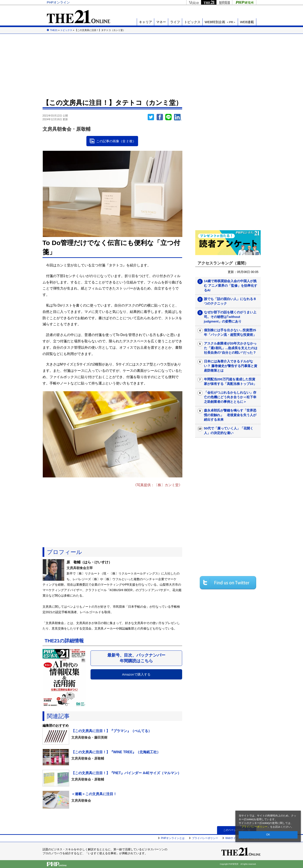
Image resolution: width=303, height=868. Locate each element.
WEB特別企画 (220, 22)
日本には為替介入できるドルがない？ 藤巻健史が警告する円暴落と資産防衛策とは (231, 366)
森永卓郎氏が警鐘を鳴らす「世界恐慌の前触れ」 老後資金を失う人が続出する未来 (230, 415)
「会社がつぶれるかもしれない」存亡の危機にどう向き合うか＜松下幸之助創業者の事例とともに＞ (230, 397)
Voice (194, 2)
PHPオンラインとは (173, 838)
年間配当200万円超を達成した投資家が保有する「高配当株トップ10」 (230, 381)
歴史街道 (224, 2)
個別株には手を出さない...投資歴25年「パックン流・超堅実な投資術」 (230, 332)
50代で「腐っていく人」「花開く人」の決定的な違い (229, 431)
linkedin (178, 117)
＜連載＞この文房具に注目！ (94, 794)
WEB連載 (247, 22)
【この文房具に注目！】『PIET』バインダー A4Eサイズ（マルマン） (126, 773)
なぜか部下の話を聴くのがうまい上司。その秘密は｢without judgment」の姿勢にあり (230, 317)
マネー (161, 22)
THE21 (209, 2)
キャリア (146, 22)
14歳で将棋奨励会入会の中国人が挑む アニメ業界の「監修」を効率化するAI (231, 286)
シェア (160, 117)
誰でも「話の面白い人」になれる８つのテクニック (230, 301)
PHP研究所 (244, 2)
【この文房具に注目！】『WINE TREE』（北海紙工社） (116, 752)
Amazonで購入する (136, 674)
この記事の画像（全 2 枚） (116, 141)
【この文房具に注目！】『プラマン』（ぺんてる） (111, 731)
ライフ (175, 22)
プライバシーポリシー (254, 827)
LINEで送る (168, 117)
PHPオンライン (58, 2)
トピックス (192, 22)
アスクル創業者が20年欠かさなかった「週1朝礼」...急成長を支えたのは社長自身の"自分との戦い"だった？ (231, 348)
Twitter (151, 117)
